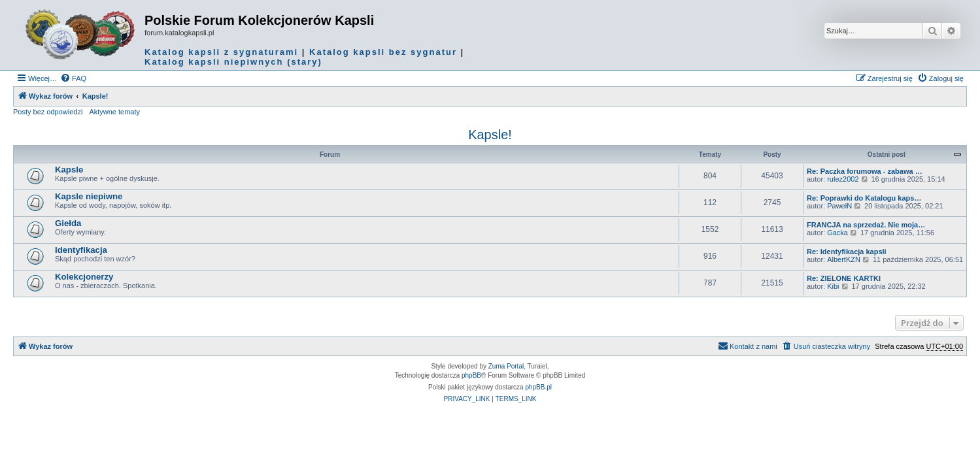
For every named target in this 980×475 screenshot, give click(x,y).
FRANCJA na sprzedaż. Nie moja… (866, 225)
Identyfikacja (81, 250)
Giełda (68, 223)
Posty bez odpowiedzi (48, 112)
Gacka (837, 233)
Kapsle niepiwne (89, 196)
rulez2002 (843, 179)
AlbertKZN (844, 259)
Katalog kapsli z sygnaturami (221, 52)
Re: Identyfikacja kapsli (847, 252)
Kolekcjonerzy (84, 277)
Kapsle (69, 170)
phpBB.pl (538, 387)
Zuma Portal (506, 366)
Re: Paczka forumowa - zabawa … (865, 171)
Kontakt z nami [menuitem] (748, 346)
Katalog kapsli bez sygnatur (383, 52)
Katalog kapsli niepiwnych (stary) (233, 62)
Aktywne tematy (114, 112)
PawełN (839, 206)
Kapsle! (490, 135)
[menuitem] (73, 78)
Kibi (833, 286)
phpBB (471, 375)
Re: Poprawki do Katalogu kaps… (864, 198)
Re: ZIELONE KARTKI (844, 278)
